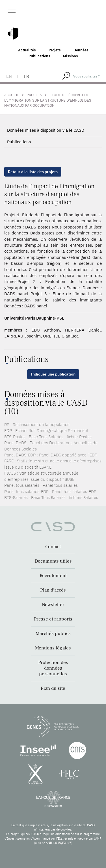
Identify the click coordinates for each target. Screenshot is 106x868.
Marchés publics (53, 634)
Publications (39, 56)
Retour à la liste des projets (33, 172)
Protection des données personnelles (53, 668)
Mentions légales (53, 648)
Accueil (12, 95)
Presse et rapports (53, 619)
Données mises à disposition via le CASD (46, 130)
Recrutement (53, 576)
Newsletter (53, 605)
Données (81, 50)
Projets (55, 50)
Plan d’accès (53, 590)
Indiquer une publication (53, 374)
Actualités (27, 50)
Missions (70, 56)
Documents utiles (53, 561)
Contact (53, 547)
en (9, 76)
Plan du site (53, 688)
